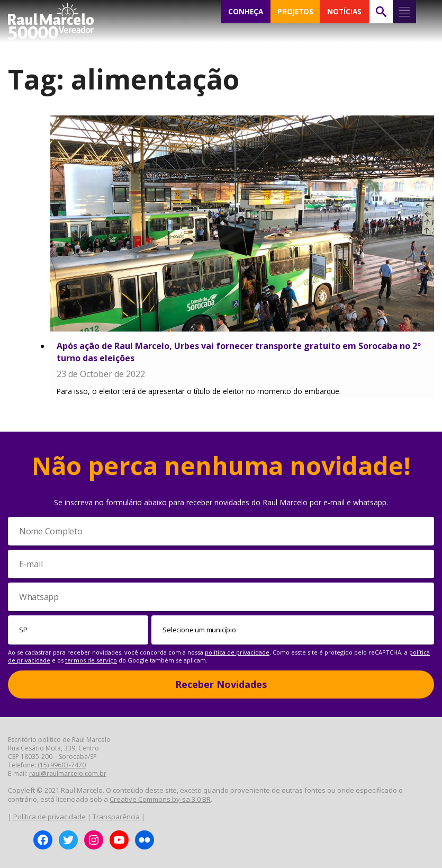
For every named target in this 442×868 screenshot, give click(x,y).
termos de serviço (91, 660)
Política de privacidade (49, 817)
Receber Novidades (221, 684)
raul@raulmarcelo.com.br (68, 773)
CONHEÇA (246, 12)
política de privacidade (237, 652)
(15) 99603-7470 (62, 765)
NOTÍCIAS (344, 12)
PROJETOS (295, 12)
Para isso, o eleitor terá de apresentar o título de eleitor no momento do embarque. (199, 391)
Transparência (116, 817)
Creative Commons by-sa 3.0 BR (160, 799)
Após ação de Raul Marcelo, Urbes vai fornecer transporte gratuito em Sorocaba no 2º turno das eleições (239, 352)
